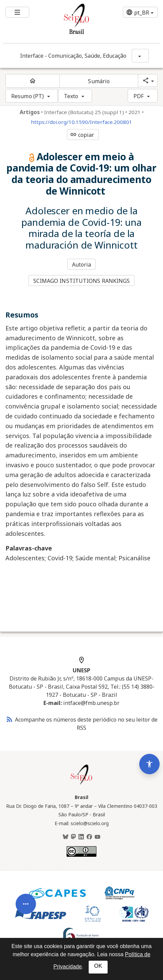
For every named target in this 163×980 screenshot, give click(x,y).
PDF (139, 96)
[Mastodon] (73, 837)
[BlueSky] (66, 837)
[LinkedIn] (81, 837)
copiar (82, 135)
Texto (71, 96)
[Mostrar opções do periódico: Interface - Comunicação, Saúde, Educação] (140, 56)
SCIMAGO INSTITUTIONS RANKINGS (82, 281)
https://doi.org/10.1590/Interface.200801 (81, 122)
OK (98, 966)
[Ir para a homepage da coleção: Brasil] (68, 22)
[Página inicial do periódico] (33, 81)
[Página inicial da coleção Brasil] (81, 784)
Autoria (82, 265)
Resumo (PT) (28, 96)
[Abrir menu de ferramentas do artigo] (26, 909)
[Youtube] (97, 837)
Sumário (99, 81)
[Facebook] (89, 837)
